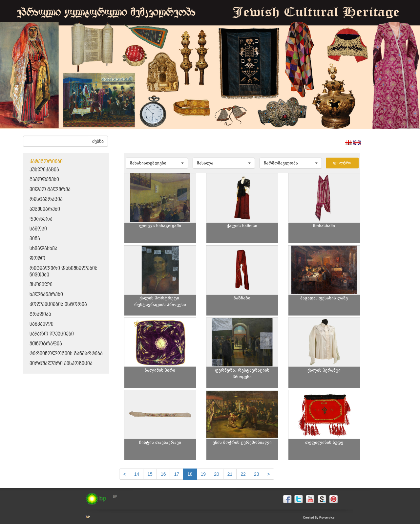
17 (177, 474)
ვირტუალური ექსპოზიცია (61, 364)
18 (190, 474)
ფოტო (37, 259)
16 (163, 474)
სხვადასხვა (43, 249)
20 (217, 474)
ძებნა (98, 141)
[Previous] (125, 474)
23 (257, 474)
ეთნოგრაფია (46, 344)
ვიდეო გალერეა (50, 190)
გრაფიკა (40, 314)
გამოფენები (44, 180)
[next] (268, 474)
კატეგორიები (46, 162)
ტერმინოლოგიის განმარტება (66, 354)
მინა (35, 239)
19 (203, 474)
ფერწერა (41, 219)
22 (243, 474)
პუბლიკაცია (44, 170)
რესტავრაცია (46, 199)
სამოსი (38, 229)
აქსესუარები (45, 209)
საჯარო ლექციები (52, 334)
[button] (157, 163)
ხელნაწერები (46, 295)
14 (137, 474)
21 (230, 474)
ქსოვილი (41, 285)
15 (150, 474)
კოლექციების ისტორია (58, 305)
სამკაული (42, 324)
